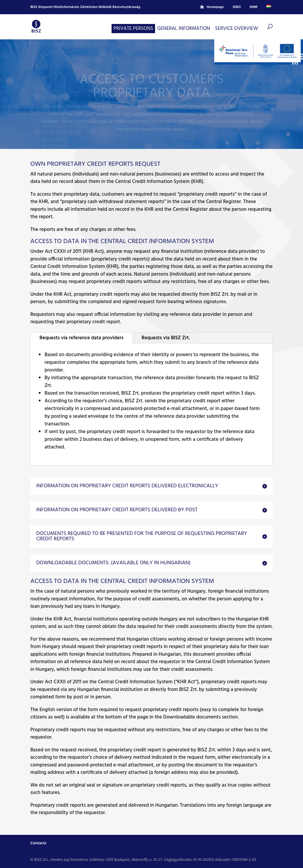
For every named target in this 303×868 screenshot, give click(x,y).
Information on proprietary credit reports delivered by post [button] (117, 510)
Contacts (38, 843)
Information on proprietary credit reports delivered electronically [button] (127, 486)
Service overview (237, 29)
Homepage (215, 7)
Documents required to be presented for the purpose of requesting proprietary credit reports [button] (142, 536)
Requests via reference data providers (81, 338)
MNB (254, 7)
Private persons (133, 29)
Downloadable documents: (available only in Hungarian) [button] (113, 563)
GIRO (237, 7)
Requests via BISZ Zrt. (166, 338)
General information (184, 29)
